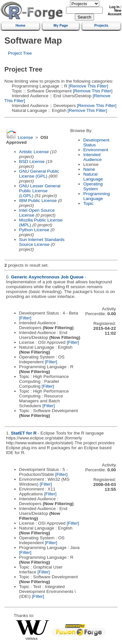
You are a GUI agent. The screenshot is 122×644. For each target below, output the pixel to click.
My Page (61, 25)
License (25, 137)
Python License (34, 230)
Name (89, 169)
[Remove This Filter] (88, 86)
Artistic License (34, 152)
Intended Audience (93, 157)
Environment (96, 150)
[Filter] (25, 318)
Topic (88, 203)
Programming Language (97, 196)
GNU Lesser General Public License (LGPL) (40, 191)
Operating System (93, 186)
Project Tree (20, 53)
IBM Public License (38, 201)
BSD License (32, 161)
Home (20, 25)
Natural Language (93, 177)
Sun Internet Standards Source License (42, 242)
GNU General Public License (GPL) (39, 174)
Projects (101, 25)
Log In (114, 7)
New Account (115, 12)
